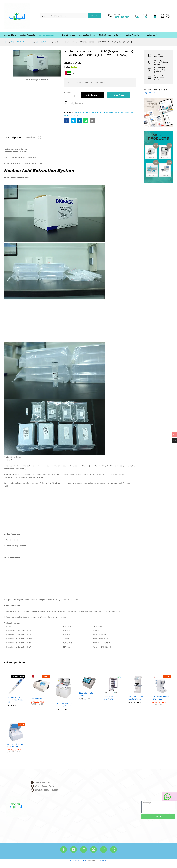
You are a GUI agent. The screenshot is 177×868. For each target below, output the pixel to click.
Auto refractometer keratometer (160, 698)
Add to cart (92, 95)
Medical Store (10, 35)
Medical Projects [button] (132, 35)
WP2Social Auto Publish (78, 860)
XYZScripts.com (102, 860)
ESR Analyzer (36, 698)
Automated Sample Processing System (63, 705)
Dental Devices (69, 35)
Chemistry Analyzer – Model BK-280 (16, 745)
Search (94, 16)
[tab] (13, 139)
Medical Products (27, 35)
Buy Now (119, 95)
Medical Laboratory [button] (47, 35)
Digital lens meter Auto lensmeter (135, 698)
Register (170, 17)
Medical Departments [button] (108, 35)
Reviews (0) (34, 137)
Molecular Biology (72, 115)
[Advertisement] (70, 323)
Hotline (117, 15)
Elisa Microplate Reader (86, 694)
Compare (79, 103)
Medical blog (151, 35)
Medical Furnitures (87, 35)
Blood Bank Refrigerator (109, 698)
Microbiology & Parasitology (121, 112)
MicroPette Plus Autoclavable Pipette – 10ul (15, 700)
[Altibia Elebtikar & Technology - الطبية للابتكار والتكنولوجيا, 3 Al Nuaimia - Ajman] (47, 814)
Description (13, 137)
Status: (67, 67)
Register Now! (150, 93)
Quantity (67, 92)
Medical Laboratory (100, 112)
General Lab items (83, 112)
